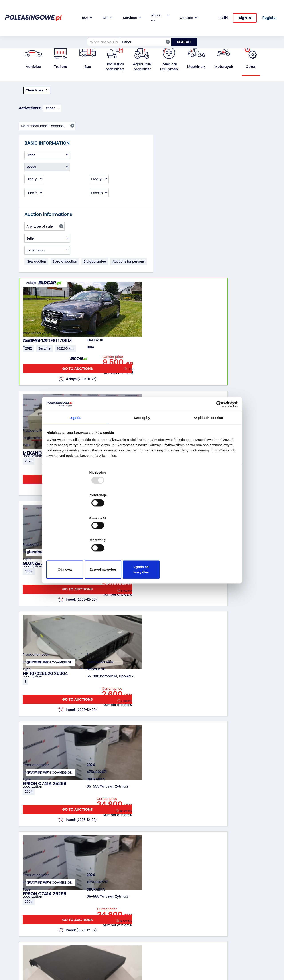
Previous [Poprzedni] (106, 847)
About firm (153, 899)
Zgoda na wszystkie (206, 536)
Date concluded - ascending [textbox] (237, 90)
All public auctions (47, 37)
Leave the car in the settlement (76, 911)
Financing (111, 899)
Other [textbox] (143, 27)
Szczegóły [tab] (142, 456)
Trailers (60, 67)
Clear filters (35, 90)
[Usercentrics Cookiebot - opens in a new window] (218, 441)
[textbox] (47, 125)
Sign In (245, 11)
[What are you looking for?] (101, 28)
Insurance (111, 911)
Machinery (197, 67)
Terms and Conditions (154, 957)
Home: (24, 37)
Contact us (154, 937)
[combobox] (143, 28)
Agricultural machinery (143, 67)
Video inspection (116, 917)
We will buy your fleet (74, 901)
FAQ (148, 949)
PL (220, 10)
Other (68, 37)
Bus (88, 67)
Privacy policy (156, 965)
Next (244, 847)
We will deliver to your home (116, 925)
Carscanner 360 (116, 933)
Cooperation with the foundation (159, 913)
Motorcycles (225, 67)
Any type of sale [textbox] (45, 201)
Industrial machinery (115, 67)
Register (152, 943)
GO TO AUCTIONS (240, 145)
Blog (149, 905)
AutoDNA (110, 939)
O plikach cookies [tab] (208, 456)
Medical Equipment (170, 67)
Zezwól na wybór (142, 536)
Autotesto (111, 945)
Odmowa (78, 536)
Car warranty (113, 905)
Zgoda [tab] (75, 456)
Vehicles (33, 67)
